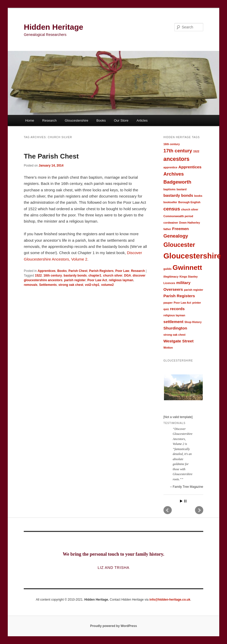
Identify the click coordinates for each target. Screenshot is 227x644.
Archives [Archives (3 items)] (174, 174)
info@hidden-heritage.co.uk (170, 600)
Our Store (121, 120)
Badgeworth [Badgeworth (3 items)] (177, 182)
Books (101, 120)
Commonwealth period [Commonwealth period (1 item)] (178, 216)
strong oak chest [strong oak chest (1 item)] (174, 335)
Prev (168, 510)
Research (50, 120)
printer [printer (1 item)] (197, 303)
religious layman (121, 280)
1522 (38, 276)
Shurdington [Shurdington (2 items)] (175, 328)
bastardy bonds (75, 276)
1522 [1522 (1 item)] (196, 151)
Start (181, 501)
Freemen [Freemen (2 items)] (181, 229)
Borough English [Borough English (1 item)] (189, 202)
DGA (127, 276)
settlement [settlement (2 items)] (173, 322)
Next (199, 510)
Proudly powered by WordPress (113, 626)
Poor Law (122, 271)
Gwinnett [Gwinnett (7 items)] (187, 268)
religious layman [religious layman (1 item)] (174, 315)
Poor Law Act (97, 280)
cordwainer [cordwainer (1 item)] (171, 223)
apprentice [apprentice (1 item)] (170, 167)
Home (30, 120)
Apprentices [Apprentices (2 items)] (190, 167)
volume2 (108, 285)
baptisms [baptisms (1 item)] (170, 189)
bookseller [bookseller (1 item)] (170, 202)
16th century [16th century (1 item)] (172, 144)
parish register (75, 280)
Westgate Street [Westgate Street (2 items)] (179, 341)
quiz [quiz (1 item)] (166, 309)
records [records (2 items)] (177, 309)
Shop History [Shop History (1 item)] (193, 322)
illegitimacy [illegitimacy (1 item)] (171, 277)
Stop (185, 501)
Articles (142, 120)
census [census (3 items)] (172, 209)
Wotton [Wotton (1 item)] (168, 348)
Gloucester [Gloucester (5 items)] (179, 245)
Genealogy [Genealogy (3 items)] (176, 236)
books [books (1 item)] (198, 196)
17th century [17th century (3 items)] (178, 151)
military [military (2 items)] (183, 283)
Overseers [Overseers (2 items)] (173, 289)
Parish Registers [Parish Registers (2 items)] (179, 296)
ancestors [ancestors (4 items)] (177, 159)
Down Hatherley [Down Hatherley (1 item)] (190, 223)
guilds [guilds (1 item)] (167, 269)
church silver (113, 276)
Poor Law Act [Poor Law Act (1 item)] (183, 303)
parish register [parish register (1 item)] (194, 290)
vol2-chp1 (92, 285)
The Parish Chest (51, 156)
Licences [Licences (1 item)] (169, 283)
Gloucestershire (77, 120)
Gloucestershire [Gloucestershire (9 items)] (192, 256)
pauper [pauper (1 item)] (168, 303)
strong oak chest (71, 285)
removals (31, 285)
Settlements (48, 285)
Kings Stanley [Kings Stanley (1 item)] (189, 277)
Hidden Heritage (53, 27)
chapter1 (95, 276)
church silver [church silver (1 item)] (190, 209)
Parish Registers (101, 271)
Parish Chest (78, 271)
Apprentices (47, 271)
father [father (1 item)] (167, 229)
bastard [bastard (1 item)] (182, 189)
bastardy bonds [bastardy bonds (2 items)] (178, 195)
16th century (53, 276)
